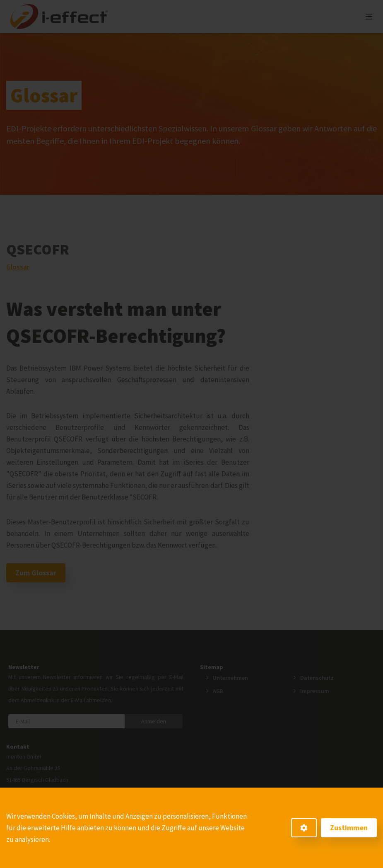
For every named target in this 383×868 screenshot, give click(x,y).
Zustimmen (349, 828)
